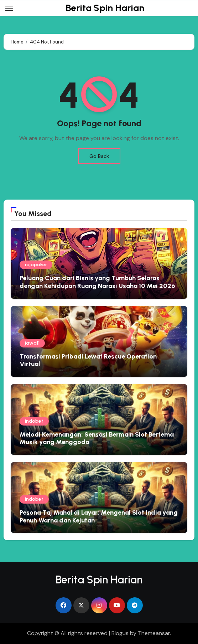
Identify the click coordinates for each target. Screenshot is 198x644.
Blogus (120, 633)
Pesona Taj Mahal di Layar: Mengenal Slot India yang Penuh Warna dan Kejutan (99, 516)
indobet (34, 421)
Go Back (99, 156)
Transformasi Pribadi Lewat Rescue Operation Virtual (88, 360)
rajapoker (36, 265)
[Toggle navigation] (9, 8)
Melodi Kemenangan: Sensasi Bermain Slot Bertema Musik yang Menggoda (97, 438)
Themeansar (154, 633)
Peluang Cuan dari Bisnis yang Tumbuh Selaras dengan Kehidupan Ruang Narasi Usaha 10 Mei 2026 (97, 282)
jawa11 (32, 343)
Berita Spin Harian (105, 8)
